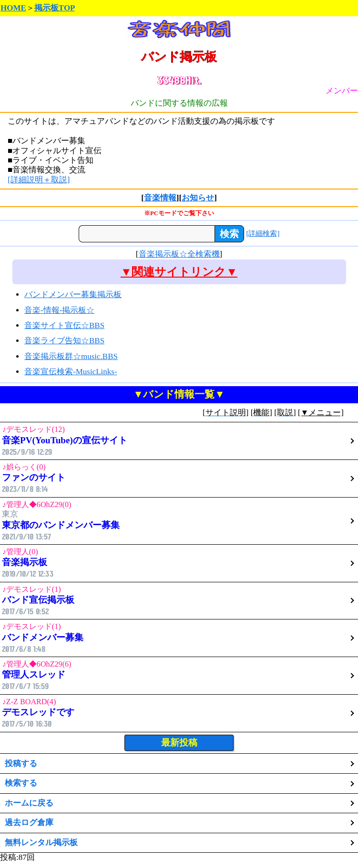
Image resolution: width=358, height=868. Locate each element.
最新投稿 (179, 743)
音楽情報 (160, 198)
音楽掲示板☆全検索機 (179, 254)
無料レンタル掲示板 (41, 843)
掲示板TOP (55, 8)
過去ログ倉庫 (29, 823)
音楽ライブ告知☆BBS (64, 341)
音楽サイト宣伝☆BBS (64, 325)
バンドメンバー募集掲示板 (73, 294)
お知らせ (198, 198)
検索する (21, 783)
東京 (179, 520)
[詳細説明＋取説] (39, 180)
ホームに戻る (29, 803)
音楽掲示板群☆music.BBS (71, 356)
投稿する (21, 763)
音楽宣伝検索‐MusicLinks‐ (71, 372)
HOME (13, 8)
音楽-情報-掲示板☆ (59, 310)
